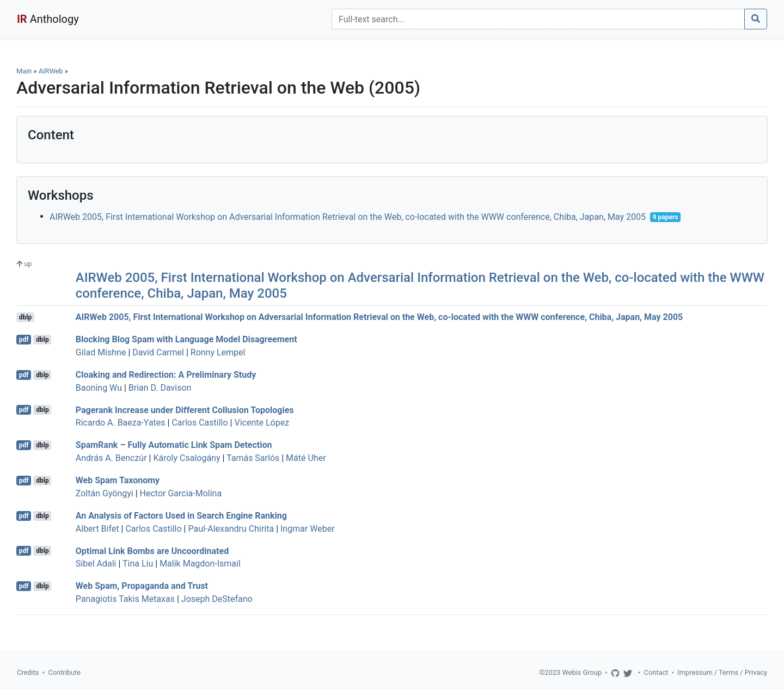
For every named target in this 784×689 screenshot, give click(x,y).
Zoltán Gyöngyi (105, 493)
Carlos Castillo (200, 423)
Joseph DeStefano (217, 599)
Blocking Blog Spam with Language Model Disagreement (186, 339)
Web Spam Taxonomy (118, 480)
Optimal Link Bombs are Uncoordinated (152, 550)
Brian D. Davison (160, 388)
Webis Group (582, 672)
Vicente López (262, 423)
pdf (24, 340)
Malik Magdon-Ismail (200, 564)
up (24, 264)
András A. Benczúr (111, 458)
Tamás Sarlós (253, 458)
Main (24, 71)
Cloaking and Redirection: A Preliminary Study (166, 375)
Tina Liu (138, 564)
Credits (28, 672)
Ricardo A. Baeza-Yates (121, 423)
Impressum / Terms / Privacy (722, 672)
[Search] (538, 19)
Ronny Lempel (218, 352)
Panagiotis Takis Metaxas (125, 599)
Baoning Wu (99, 388)
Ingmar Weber (308, 529)
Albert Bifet (97, 529)
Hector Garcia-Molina (181, 493)
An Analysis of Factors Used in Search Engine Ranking (181, 516)
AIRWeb (51, 71)
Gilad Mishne (101, 352)
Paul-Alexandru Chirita (231, 529)
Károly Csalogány (186, 458)
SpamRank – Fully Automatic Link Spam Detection (174, 445)
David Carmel (158, 352)
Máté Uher (306, 458)
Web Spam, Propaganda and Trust (142, 586)
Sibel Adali (96, 564)
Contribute (64, 672)
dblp (25, 317)
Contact (656, 672)
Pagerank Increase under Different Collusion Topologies (185, 410)
